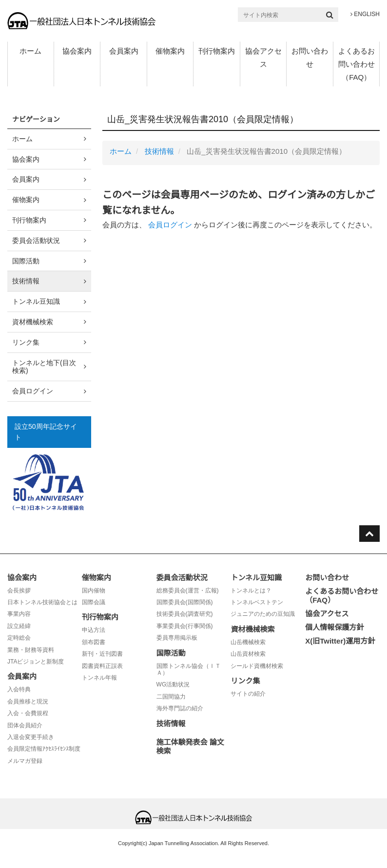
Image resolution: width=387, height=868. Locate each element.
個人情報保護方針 (334, 627)
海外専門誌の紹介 (180, 708)
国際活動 (26, 261)
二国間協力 (171, 697)
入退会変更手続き (31, 737)
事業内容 (19, 614)
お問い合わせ (310, 57)
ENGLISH (365, 14)
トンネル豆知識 (36, 301)
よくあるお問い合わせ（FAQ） (357, 64)
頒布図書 (94, 642)
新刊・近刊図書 (102, 654)
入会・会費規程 (28, 713)
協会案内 (77, 51)
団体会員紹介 (25, 725)
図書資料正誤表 (102, 666)
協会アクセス (263, 57)
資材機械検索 (33, 322)
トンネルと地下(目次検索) (44, 367)
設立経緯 (19, 626)
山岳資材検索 (248, 654)
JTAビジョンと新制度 (36, 662)
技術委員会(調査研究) (185, 614)
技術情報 (159, 151)
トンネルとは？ (251, 591)
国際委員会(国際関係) (185, 602)
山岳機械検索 (248, 642)
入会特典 (19, 689)
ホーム (30, 51)
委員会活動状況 (36, 240)
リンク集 (26, 342)
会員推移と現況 (28, 702)
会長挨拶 (19, 591)
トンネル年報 (99, 678)
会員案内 (124, 51)
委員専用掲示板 (177, 638)
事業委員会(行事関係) (185, 626)
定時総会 (19, 638)
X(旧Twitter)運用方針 (340, 641)
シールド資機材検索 (257, 666)
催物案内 (170, 51)
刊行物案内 (217, 51)
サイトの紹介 (248, 694)
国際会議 (94, 602)
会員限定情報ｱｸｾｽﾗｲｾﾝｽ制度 (44, 749)
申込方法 (94, 630)
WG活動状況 (173, 684)
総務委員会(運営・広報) (188, 591)
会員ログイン (170, 225)
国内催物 (94, 591)
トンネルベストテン (257, 602)
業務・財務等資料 (31, 650)
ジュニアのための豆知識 (263, 614)
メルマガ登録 (25, 761)
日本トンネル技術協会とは (42, 602)
